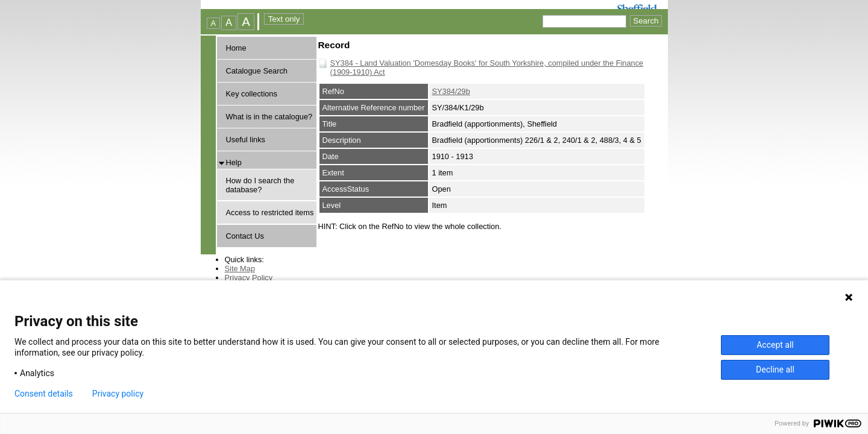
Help (234, 162)
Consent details (44, 394)
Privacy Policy (249, 278)
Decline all (775, 370)
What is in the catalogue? (269, 117)
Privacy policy (118, 394)
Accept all (775, 345)
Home (236, 48)
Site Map (240, 269)
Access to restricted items (270, 212)
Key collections (252, 94)
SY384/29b (451, 91)
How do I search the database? (260, 185)
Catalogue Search (257, 71)
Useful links (246, 140)
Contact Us (245, 236)
